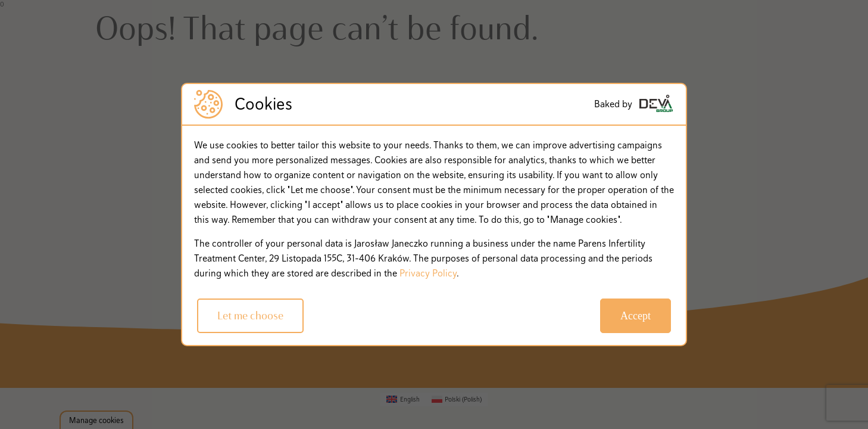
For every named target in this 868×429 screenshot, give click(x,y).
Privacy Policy (428, 273)
